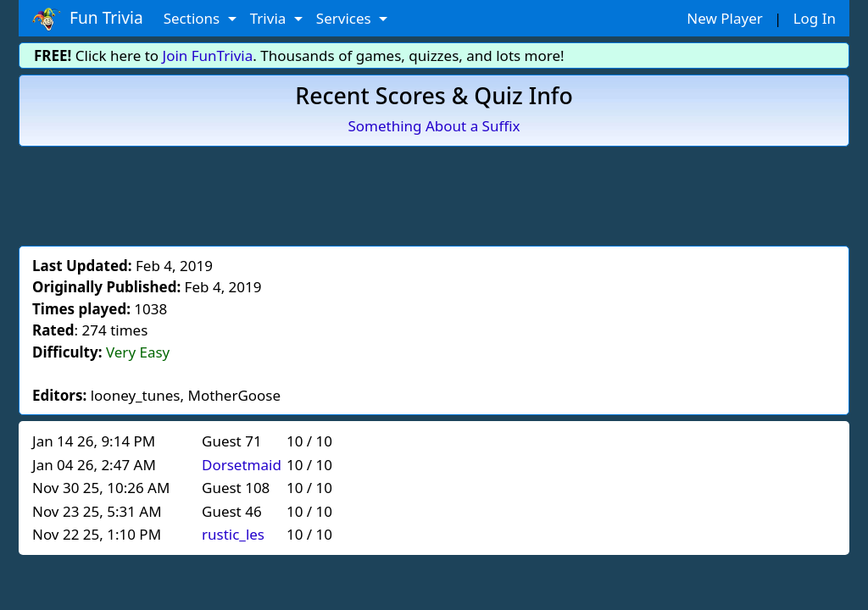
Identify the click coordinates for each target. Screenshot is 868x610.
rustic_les (233, 534)
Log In (815, 18)
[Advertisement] (434, 193)
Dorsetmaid (242, 465)
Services (345, 18)
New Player (724, 18)
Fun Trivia (88, 19)
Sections (194, 18)
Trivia (270, 18)
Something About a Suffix (434, 126)
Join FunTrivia (208, 55)
